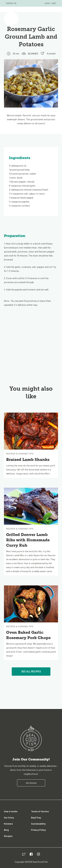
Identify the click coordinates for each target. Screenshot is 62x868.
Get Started (31, 783)
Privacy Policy (38, 830)
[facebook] (31, 854)
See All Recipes (31, 671)
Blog (6, 830)
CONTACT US (11, 3)
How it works (11, 811)
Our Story (9, 817)
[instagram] (39, 854)
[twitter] (24, 854)
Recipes (8, 836)
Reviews (8, 824)
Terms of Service (40, 811)
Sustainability (38, 824)
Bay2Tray (36, 817)
